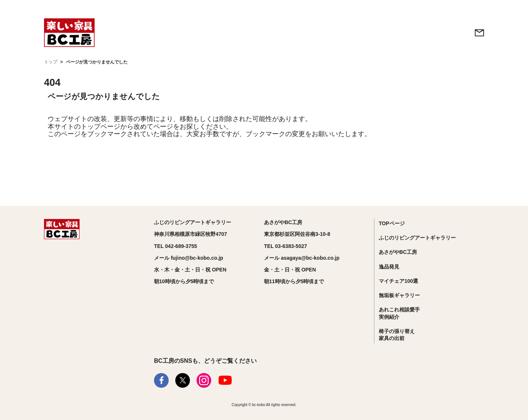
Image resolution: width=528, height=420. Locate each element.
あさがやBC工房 (398, 252)
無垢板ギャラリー (399, 295)
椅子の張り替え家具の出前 (397, 335)
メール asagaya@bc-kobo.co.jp (302, 258)
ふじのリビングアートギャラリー (417, 238)
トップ (51, 62)
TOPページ (392, 223)
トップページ (100, 127)
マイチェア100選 (398, 281)
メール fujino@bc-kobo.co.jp (189, 258)
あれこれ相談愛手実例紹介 (399, 313)
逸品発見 (389, 267)
